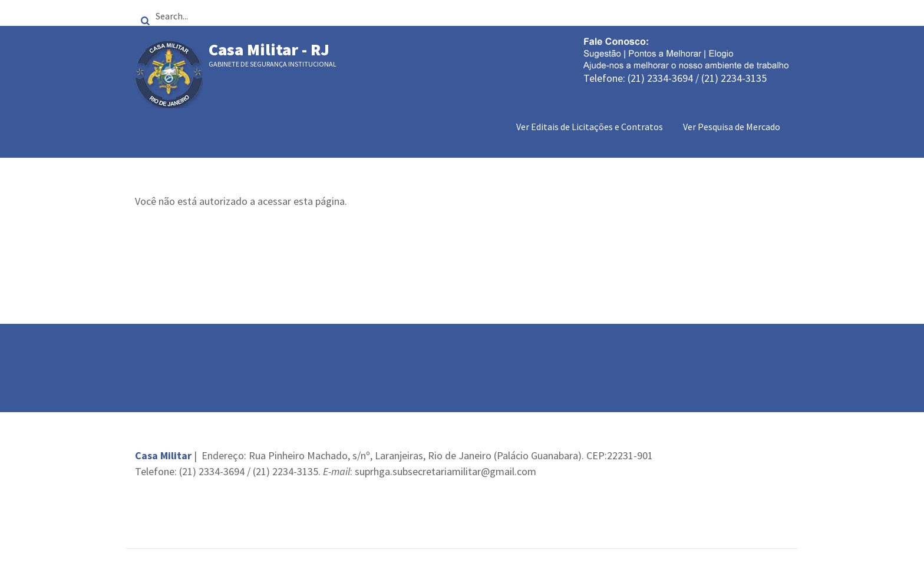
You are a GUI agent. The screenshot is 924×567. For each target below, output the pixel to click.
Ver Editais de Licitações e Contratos (590, 127)
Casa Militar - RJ (269, 49)
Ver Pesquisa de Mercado (732, 127)
